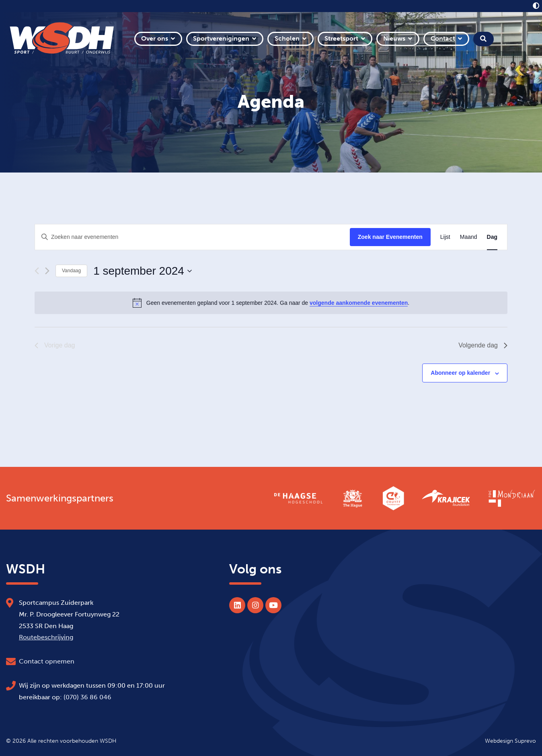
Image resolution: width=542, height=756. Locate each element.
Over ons (155, 38)
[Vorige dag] (37, 271)
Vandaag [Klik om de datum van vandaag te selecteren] (71, 271)
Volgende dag (483, 345)
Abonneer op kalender (460, 373)
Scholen (287, 38)
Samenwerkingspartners (60, 498)
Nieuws (394, 38)
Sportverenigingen (221, 38)
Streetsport (341, 38)
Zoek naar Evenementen (390, 237)
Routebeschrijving (46, 637)
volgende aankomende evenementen (359, 303)
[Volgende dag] (47, 271)
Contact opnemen (47, 661)
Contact (443, 38)
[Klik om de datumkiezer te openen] (143, 271)
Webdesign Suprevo (510, 741)
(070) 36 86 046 (87, 697)
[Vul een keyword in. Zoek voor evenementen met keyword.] (192, 237)
